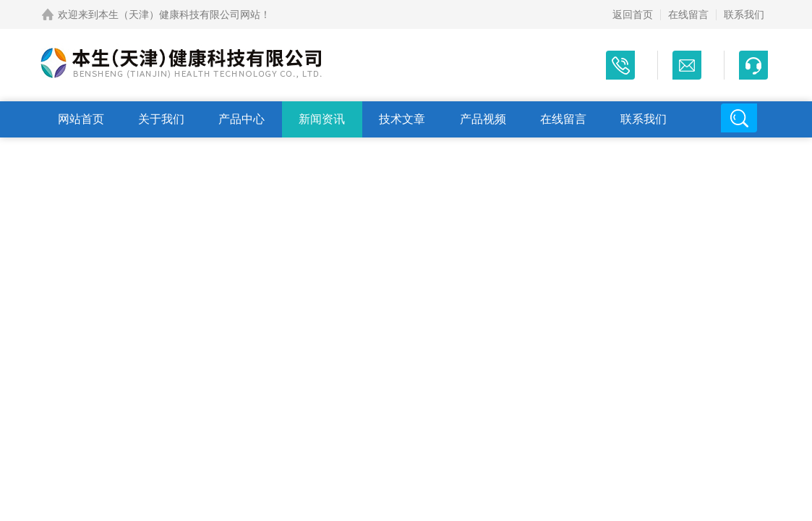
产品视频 (483, 119)
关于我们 (161, 119)
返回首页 (633, 14)
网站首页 (81, 119)
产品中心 (242, 119)
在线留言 (688, 14)
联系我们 (744, 14)
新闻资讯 (322, 119)
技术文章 (402, 119)
